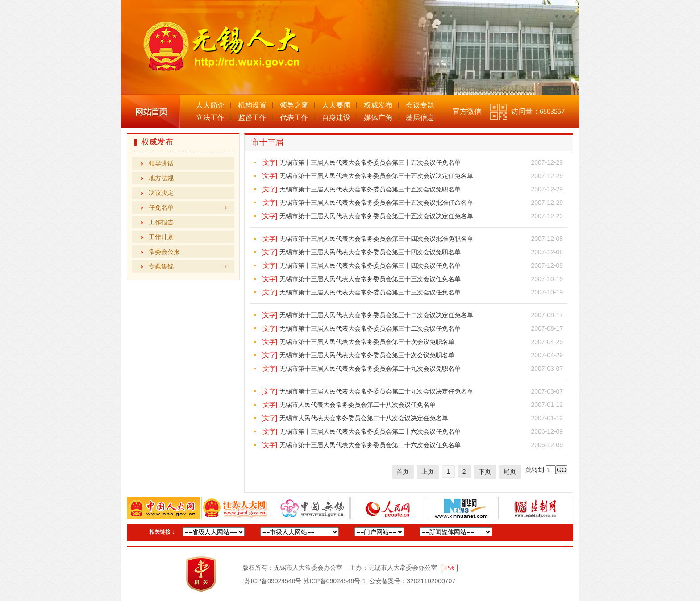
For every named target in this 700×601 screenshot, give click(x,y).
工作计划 (161, 237)
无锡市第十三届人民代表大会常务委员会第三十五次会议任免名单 (370, 162)
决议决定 (161, 193)
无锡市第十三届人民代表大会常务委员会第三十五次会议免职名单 (370, 189)
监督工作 (252, 118)
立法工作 (210, 118)
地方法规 (161, 178)
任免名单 (188, 207)
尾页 (510, 472)
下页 (485, 472)
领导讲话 (161, 163)
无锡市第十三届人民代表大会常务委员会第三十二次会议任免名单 (370, 328)
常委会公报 (164, 252)
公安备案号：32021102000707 (412, 581)
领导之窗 (294, 105)
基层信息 (420, 118)
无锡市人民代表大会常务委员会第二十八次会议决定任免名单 (364, 418)
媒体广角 (378, 118)
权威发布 (378, 105)
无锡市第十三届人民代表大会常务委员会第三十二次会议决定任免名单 (376, 315)
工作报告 (161, 222)
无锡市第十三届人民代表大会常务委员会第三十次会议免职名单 (367, 342)
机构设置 (252, 105)
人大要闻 (336, 105)
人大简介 (210, 105)
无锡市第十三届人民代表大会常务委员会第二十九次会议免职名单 (370, 369)
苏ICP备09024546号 (273, 581)
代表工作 (294, 118)
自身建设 (336, 118)
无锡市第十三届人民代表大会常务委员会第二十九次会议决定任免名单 (376, 391)
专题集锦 (188, 266)
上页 (428, 472)
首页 (403, 472)
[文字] (269, 162)
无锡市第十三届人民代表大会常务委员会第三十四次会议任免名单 (370, 265)
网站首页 (151, 112)
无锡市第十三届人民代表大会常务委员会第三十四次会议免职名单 (370, 252)
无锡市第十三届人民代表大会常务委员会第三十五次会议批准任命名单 (376, 203)
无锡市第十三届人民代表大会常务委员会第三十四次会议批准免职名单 (376, 239)
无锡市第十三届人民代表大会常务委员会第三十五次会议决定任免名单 (376, 176)
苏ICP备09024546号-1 (334, 581)
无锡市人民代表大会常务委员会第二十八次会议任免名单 (358, 405)
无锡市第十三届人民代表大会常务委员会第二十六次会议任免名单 (370, 431)
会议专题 (420, 105)
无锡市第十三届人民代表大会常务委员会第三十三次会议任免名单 (370, 279)
